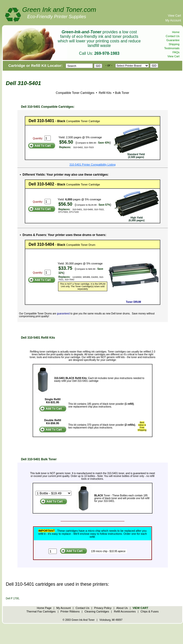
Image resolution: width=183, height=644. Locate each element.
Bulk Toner (122, 93)
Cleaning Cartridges (97, 611)
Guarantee (173, 40)
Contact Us (173, 36)
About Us (122, 608)
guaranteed (63, 314)
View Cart (174, 16)
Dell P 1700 (12, 598)
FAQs (176, 52)
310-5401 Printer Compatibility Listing (93, 165)
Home (176, 32)
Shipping (174, 44)
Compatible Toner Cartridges (75, 93)
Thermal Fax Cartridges (41, 611)
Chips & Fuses (150, 611)
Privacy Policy (103, 608)
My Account (173, 20)
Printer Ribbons (70, 611)
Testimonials (172, 48)
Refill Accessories (125, 611)
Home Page (44, 608)
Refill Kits (105, 93)
